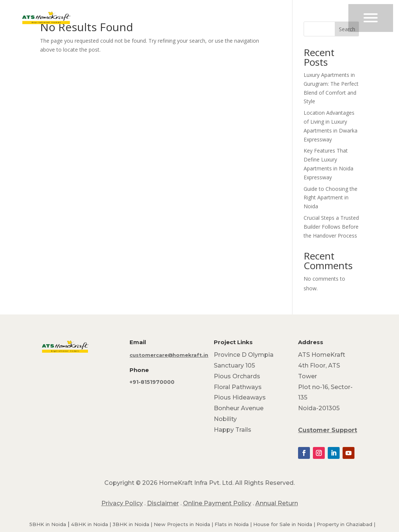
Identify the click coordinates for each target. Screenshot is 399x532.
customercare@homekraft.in (169, 355)
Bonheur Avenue (239, 408)
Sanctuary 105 (234, 365)
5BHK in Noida (48, 524)
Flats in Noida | (234, 524)
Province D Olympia (244, 355)
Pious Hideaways (240, 397)
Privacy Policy (122, 503)
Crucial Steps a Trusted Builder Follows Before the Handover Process (331, 227)
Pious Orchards (237, 376)
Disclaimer (163, 503)
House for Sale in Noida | (285, 524)
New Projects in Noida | (184, 524)
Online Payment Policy (217, 503)
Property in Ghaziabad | (346, 524)
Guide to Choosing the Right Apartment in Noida (331, 198)
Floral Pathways (238, 387)
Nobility (225, 419)
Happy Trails (233, 430)
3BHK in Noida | (133, 524)
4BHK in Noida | (92, 524)
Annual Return (277, 503)
